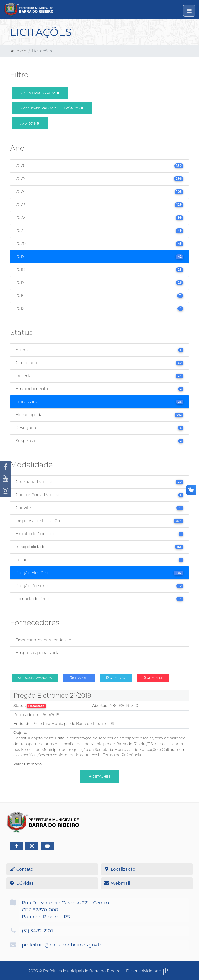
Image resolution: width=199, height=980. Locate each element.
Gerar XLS (79, 678)
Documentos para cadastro (43, 640)
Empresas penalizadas (38, 653)
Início (18, 51)
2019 (30, 123)
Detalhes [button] (100, 776)
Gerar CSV (116, 678)
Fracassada (40, 93)
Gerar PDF (153, 678)
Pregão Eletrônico (52, 108)
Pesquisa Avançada (35, 678)
